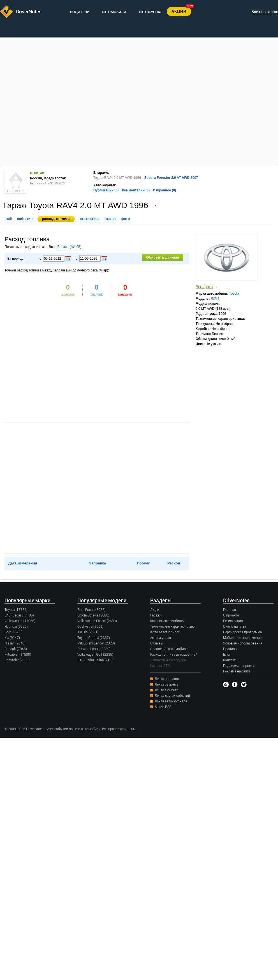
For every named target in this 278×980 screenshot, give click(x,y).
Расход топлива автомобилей (174, 655)
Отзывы (157, 643)
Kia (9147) (12, 638)
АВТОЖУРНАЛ (150, 12)
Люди (155, 610)
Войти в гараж (265, 12)
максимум (125, 294)
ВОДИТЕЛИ (80, 12)
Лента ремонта (166, 684)
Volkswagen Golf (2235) (95, 655)
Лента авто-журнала (171, 701)
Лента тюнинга (166, 690)
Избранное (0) (165, 190)
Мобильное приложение (242, 638)
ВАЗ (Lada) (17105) (19, 615)
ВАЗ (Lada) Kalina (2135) (96, 660)
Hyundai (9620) (16, 627)
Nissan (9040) (15, 643)
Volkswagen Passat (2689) (97, 621)
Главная (230, 610)
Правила (230, 649)
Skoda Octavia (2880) (93, 615)
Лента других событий (172, 696)
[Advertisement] (61, 101)
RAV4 (215, 299)
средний (96, 294)
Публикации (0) (106, 190)
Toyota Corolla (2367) (94, 638)
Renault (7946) (16, 649)
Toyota (234, 294)
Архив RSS (163, 707)
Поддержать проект (239, 666)
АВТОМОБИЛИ (114, 12)
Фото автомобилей (165, 632)
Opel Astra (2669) (90, 627)
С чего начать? (235, 627)
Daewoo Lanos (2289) (94, 649)
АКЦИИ (179, 11)
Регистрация (233, 621)
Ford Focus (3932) (91, 610)
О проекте (231, 615)
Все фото (204, 287)
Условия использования (243, 643)
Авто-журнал (161, 638)
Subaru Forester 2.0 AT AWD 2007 (171, 178)
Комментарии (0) (136, 190)
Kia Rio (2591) (88, 632)
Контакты (231, 660)
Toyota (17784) (16, 610)
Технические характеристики (173, 627)
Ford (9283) (13, 632)
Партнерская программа (242, 632)
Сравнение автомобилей (170, 649)
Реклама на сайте (237, 671)
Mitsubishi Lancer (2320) (96, 643)
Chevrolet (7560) (17, 660)
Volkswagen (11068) (20, 621)
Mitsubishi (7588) (18, 655)
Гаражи (156, 615)
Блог (227, 655)
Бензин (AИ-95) (69, 247)
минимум (68, 294)
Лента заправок (167, 679)
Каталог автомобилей (167, 621)
